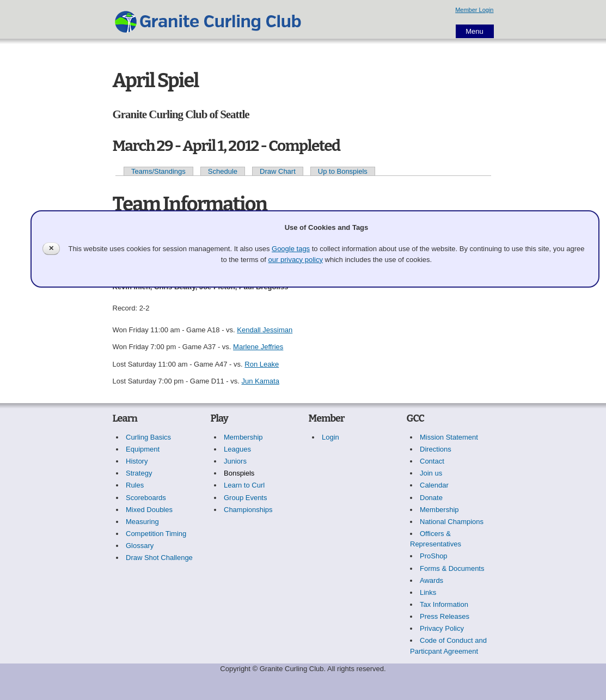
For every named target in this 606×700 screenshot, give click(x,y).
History (137, 461)
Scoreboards (146, 498)
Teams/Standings (158, 171)
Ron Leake (262, 364)
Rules (135, 485)
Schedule (223, 171)
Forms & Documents (452, 568)
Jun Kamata (261, 381)
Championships (248, 510)
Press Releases (445, 616)
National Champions (452, 522)
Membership (243, 437)
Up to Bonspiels (343, 171)
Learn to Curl (244, 485)
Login (330, 437)
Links (428, 592)
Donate (431, 498)
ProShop (434, 556)
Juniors (235, 461)
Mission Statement (449, 437)
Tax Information (444, 604)
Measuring (142, 522)
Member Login (474, 10)
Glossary (140, 546)
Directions (436, 449)
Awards (431, 580)
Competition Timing (156, 534)
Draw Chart (278, 171)
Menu (475, 31)
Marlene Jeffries (258, 347)
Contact (432, 461)
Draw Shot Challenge (159, 558)
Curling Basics (148, 437)
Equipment (143, 449)
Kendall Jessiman (265, 330)
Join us (431, 473)
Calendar (434, 485)
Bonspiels (239, 473)
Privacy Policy (442, 628)
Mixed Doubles (149, 510)
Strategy (139, 473)
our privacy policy (296, 260)
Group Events (246, 498)
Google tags (291, 249)
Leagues (237, 449)
